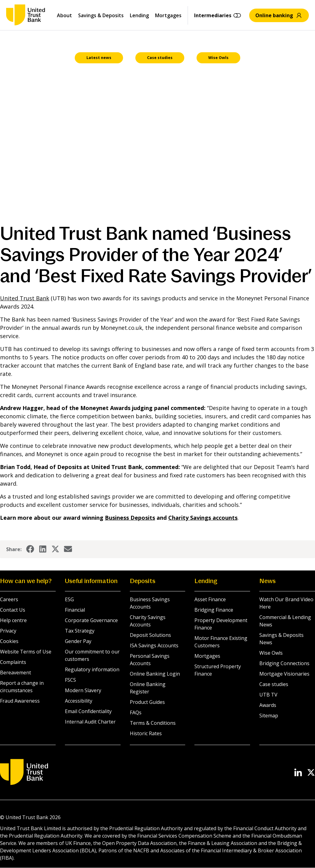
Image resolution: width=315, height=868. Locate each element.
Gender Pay (78, 641)
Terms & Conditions (153, 723)
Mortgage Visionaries (284, 674)
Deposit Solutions (150, 635)
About (64, 15)
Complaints (13, 662)
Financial (75, 610)
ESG (69, 600)
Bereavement (16, 673)
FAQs (136, 713)
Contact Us (13, 610)
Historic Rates (146, 734)
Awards (268, 705)
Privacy (8, 631)
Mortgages (168, 15)
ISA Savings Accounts (154, 646)
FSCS (70, 680)
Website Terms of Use (26, 652)
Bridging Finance (214, 610)
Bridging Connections (284, 664)
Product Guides (147, 702)
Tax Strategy (80, 631)
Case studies (274, 685)
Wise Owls (271, 653)
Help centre (13, 621)
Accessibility (79, 701)
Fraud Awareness (20, 701)
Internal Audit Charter (90, 722)
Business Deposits (130, 518)
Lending (139, 15)
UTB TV (268, 695)
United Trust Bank (25, 298)
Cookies (9, 641)
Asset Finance (210, 600)
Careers (9, 600)
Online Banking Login (155, 674)
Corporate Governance (91, 621)
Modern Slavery (83, 691)
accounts (203, 518)
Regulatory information (92, 670)
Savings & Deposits (101, 15)
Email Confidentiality (88, 712)
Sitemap (269, 716)
